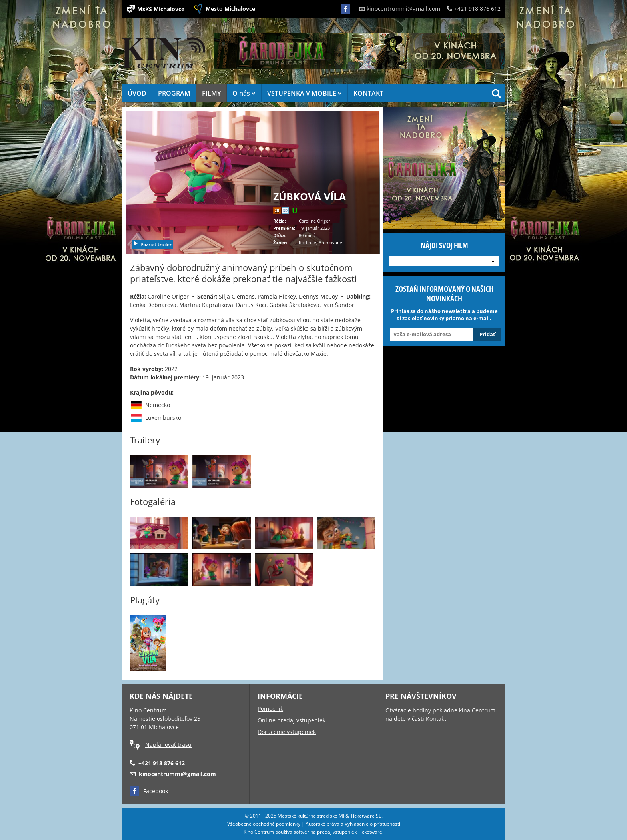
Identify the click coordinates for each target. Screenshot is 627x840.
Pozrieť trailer (152, 244)
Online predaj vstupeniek (292, 720)
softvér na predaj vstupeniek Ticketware (338, 832)
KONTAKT (368, 93)
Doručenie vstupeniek (287, 732)
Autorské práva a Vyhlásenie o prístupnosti (353, 824)
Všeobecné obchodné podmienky (264, 824)
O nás (244, 93)
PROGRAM (174, 93)
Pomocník (270, 709)
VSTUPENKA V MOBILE (305, 93)
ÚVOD (137, 93)
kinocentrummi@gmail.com (400, 9)
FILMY (211, 93)
